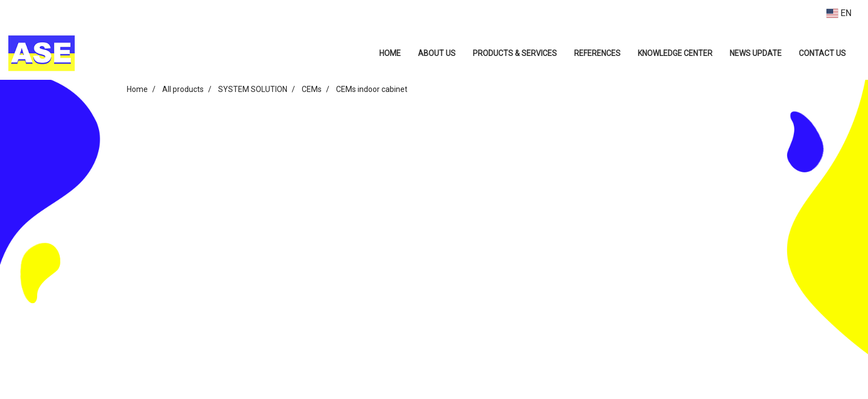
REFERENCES (597, 53)
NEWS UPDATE (756, 53)
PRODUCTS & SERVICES (515, 53)
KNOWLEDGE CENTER (675, 53)
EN (839, 13)
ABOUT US (437, 53)
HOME (390, 53)
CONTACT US (822, 53)
